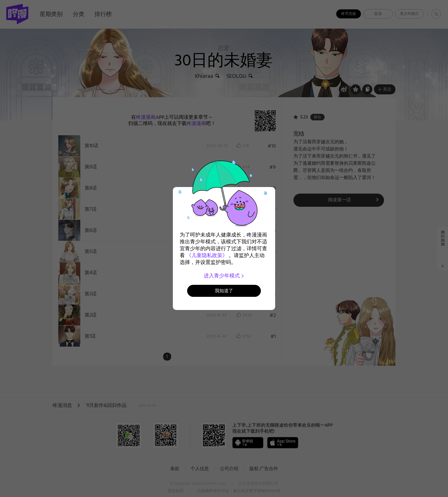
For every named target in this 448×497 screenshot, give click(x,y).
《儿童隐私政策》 (207, 255)
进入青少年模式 (224, 276)
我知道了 (224, 291)
